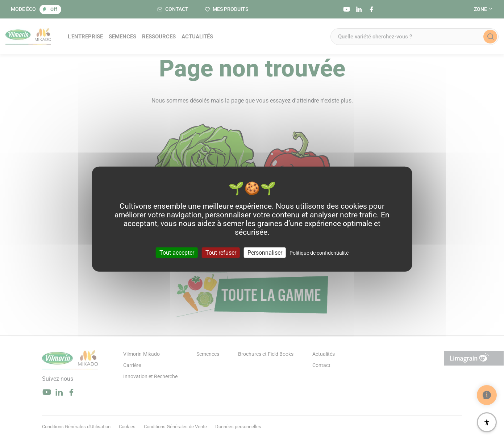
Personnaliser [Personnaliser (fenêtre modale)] (265, 253)
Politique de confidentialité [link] (319, 253)
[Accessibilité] (487, 422)
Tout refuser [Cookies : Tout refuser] (221, 253)
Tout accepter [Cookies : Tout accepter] (177, 253)
